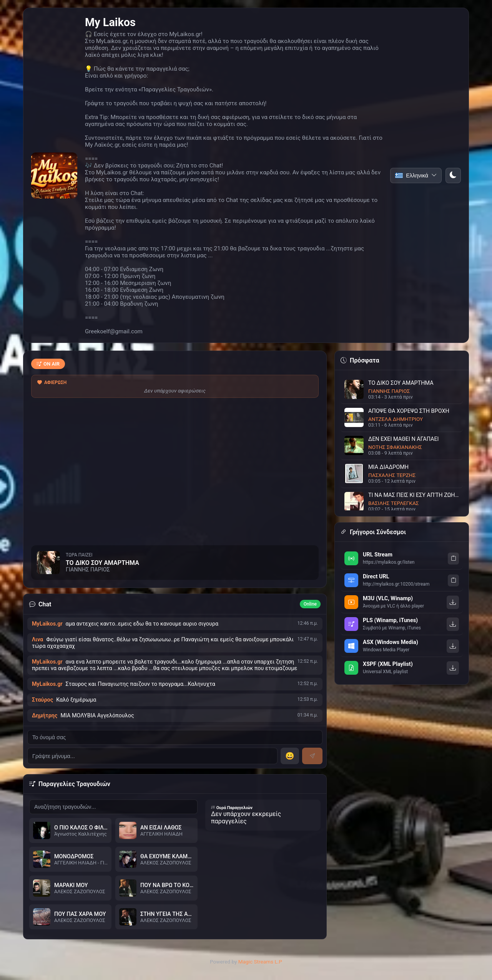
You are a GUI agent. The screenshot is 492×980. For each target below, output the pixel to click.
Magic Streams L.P (260, 962)
